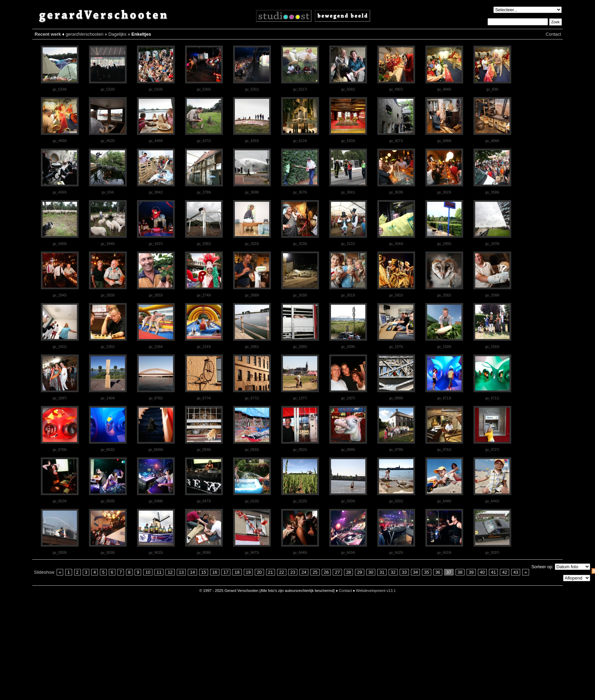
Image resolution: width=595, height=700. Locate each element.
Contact (553, 34)
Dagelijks (118, 34)
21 (271, 572)
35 (426, 572)
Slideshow (44, 572)
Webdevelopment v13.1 (376, 591)
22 (282, 572)
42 (504, 572)
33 (404, 572)
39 (471, 572)
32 (393, 572)
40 (482, 572)
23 (293, 572)
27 (337, 572)
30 (371, 572)
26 (326, 572)
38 (460, 572)
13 (181, 572)
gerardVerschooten (84, 34)
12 (170, 572)
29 (359, 572)
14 (192, 572)
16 (215, 572)
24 (304, 572)
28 (348, 572)
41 (493, 572)
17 (226, 572)
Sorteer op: (542, 567)
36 (438, 572)
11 (159, 572)
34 (415, 572)
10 (148, 572)
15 (204, 572)
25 (315, 572)
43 (516, 572)
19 (248, 572)
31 (382, 572)
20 (259, 572)
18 (237, 572)
